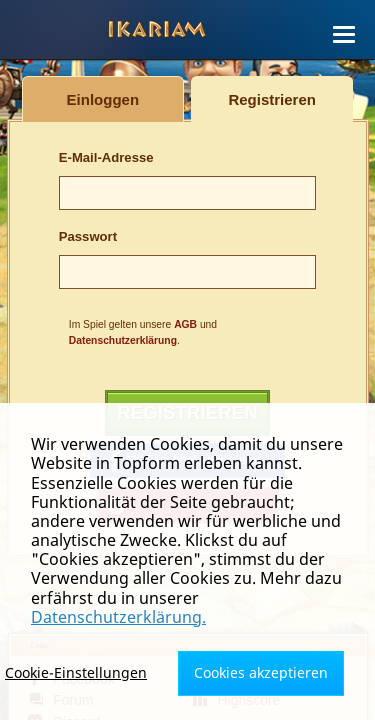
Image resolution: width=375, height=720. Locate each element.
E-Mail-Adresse (106, 157)
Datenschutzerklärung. (118, 617)
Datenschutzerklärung (123, 340)
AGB (185, 324)
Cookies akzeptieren (261, 672)
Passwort (88, 236)
